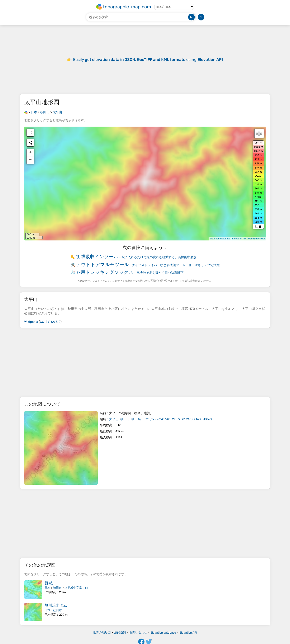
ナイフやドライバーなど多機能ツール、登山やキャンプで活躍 (176, 265)
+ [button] (30, 153)
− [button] (30, 160)
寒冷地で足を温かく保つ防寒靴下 (160, 273)
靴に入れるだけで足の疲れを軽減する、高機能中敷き (159, 257)
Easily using (148, 60)
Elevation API (239, 239)
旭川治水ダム (56, 605)
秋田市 (57, 588)
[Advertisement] (145, 362)
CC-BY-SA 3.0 (50, 322)
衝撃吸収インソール (97, 257)
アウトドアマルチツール (103, 265)
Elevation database (220, 239)
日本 (47, 588)
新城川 (50, 583)
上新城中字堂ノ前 (76, 588)
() (160, 419)
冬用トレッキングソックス (105, 272)
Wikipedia (31, 322)
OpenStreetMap (257, 239)
